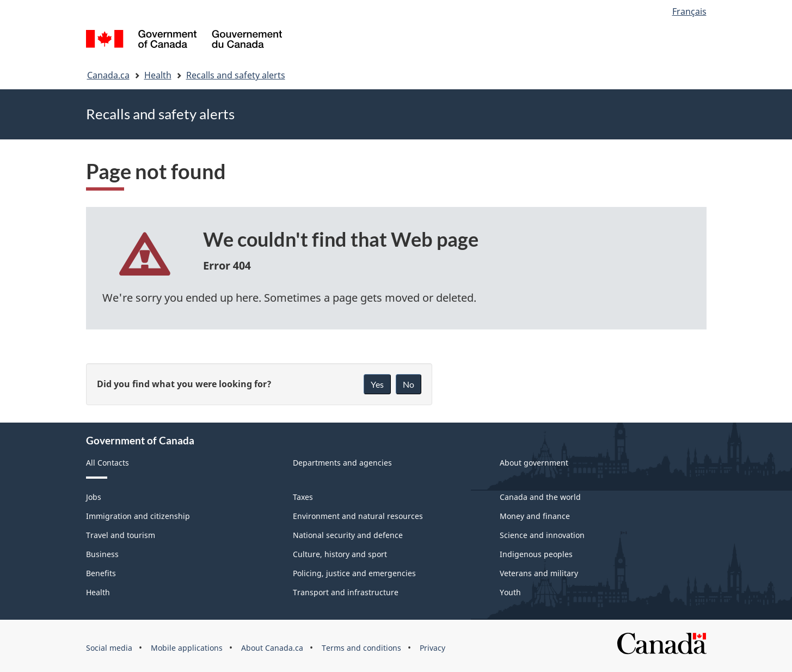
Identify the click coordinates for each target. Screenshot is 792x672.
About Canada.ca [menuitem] (272, 648)
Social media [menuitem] (109, 648)
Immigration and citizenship (138, 516)
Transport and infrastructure (346, 592)
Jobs (94, 497)
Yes (377, 384)
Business (102, 554)
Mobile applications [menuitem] (187, 648)
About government (534, 463)
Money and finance (535, 516)
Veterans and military (539, 573)
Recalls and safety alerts (236, 75)
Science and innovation (542, 535)
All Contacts (108, 463)
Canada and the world (540, 497)
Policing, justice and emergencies (354, 573)
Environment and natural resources (358, 516)
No (409, 384)
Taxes (303, 497)
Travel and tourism (121, 535)
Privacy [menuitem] (432, 648)
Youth (510, 592)
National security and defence (348, 535)
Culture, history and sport (340, 554)
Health (158, 75)
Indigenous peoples (536, 554)
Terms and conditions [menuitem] (361, 648)
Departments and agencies (342, 463)
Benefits (101, 573)
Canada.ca (108, 75)
